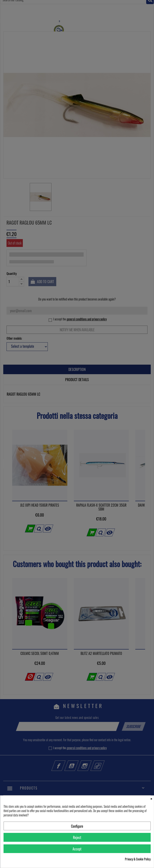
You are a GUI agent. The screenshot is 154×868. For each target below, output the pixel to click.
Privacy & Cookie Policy (138, 859)
